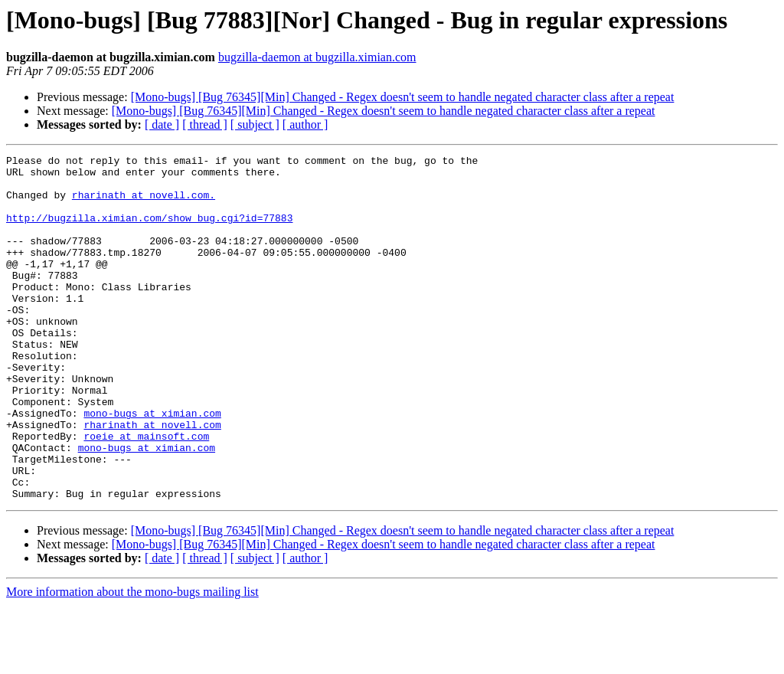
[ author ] (305, 124)
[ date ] (162, 124)
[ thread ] (205, 124)
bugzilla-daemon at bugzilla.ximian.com (317, 57)
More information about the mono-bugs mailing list (132, 661)
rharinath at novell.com (152, 479)
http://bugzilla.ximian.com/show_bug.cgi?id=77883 (149, 231)
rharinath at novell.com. (144, 204)
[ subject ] (255, 124)
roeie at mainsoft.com (146, 493)
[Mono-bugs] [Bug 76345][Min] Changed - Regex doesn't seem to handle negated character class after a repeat (403, 97)
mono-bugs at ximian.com (152, 466)
